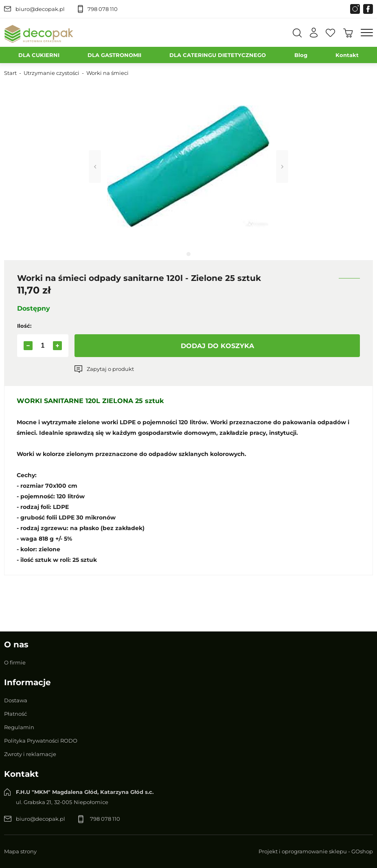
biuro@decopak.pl (40, 9)
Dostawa (16, 700)
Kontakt (347, 55)
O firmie (15, 662)
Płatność (15, 714)
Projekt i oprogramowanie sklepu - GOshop (316, 851)
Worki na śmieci (107, 73)
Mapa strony (20, 851)
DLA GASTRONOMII (114, 55)
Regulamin (19, 727)
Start (10, 73)
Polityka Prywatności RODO (41, 741)
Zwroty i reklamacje (30, 754)
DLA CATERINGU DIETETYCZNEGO (218, 55)
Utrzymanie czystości (52, 73)
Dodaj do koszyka (217, 346)
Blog (301, 55)
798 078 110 (103, 9)
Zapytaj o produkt (110, 369)
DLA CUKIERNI (39, 55)
